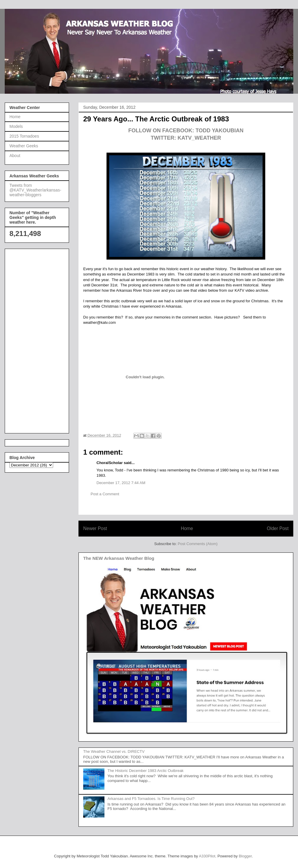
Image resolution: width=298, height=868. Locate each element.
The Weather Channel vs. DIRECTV (114, 751)
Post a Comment (105, 494)
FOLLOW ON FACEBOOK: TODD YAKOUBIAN (186, 131)
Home (187, 528)
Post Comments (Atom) (198, 544)
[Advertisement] (33, 339)
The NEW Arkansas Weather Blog (119, 558)
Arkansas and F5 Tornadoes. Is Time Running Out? (151, 799)
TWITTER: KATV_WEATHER (186, 138)
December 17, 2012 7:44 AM (121, 483)
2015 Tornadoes (24, 136)
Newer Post (95, 528)
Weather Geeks (24, 146)
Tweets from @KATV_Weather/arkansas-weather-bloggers (35, 190)
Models (16, 126)
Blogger (245, 856)
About (15, 156)
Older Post (278, 528)
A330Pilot (207, 856)
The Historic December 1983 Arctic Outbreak (145, 771)
